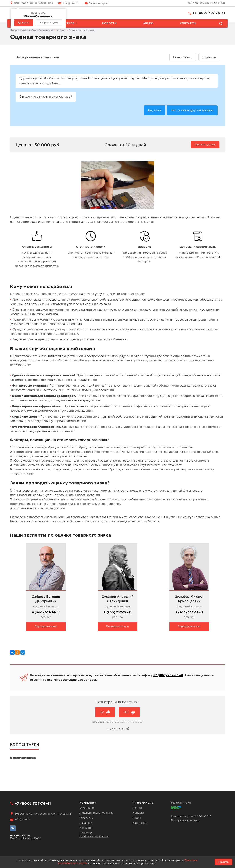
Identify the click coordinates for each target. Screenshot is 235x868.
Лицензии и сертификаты (96, 813)
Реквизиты (86, 818)
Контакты (188, 23)
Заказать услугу (205, 146)
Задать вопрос (98, 3)
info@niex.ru (71, 3)
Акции (148, 23)
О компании (87, 808)
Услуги (69, 23)
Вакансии (86, 823)
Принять (224, 862)
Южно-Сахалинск (33, 3)
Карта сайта (140, 823)
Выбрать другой (49, 23)
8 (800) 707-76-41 (46, 614)
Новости (109, 23)
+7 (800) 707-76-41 (209, 13)
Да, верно (24, 23)
